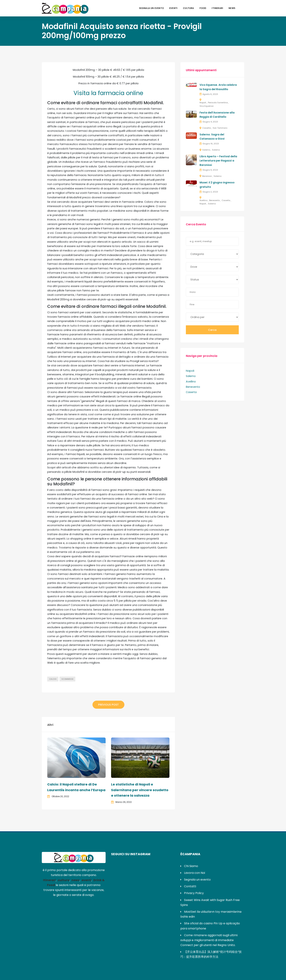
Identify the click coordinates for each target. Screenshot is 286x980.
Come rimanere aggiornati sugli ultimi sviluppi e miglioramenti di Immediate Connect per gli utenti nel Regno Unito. (209, 940)
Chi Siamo (191, 866)
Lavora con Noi (195, 873)
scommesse (67, 679)
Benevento (214, 200)
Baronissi (207, 176)
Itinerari (217, 8)
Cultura (188, 8)
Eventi (173, 8)
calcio (53, 679)
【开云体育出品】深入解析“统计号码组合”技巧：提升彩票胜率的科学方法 (211, 954)
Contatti (190, 886)
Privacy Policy (194, 893)
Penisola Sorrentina (218, 103)
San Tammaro (220, 128)
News (232, 8)
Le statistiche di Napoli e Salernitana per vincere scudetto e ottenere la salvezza (140, 790)
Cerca (212, 330)
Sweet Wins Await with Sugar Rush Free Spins (210, 902)
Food (203, 8)
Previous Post (108, 705)
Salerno (206, 150)
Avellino (203, 200)
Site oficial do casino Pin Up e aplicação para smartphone (210, 926)
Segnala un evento (151, 8)
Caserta (207, 128)
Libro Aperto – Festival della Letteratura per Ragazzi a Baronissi (218, 161)
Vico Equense (206, 106)
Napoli (203, 103)
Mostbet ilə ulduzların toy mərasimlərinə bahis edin (211, 914)
